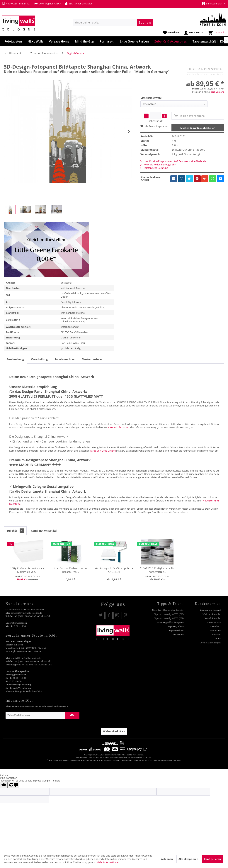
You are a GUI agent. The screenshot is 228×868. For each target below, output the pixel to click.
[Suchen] (145, 22)
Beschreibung (15, 359)
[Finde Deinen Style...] (113, 22)
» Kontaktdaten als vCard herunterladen (25, 610)
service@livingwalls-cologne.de (26, 613)
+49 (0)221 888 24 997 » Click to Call (32, 616)
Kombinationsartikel (44, 531)
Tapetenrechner (65, 359)
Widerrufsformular (212, 614)
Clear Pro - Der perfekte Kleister (168, 610)
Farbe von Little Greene (103, 451)
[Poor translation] (13, 785)
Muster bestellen (93, 359)
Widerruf (216, 634)
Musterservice (214, 622)
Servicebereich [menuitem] (212, 4)
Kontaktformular (213, 618)
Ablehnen (167, 859)
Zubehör (15, 531)
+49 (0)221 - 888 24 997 (16, 4)
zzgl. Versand (217, 92)
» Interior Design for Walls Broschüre (24, 691)
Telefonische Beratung (154, 168)
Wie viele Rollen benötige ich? (158, 165)
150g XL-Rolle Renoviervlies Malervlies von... (27, 570)
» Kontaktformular (118, 427)
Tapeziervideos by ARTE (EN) (169, 618)
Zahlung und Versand (210, 610)
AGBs (218, 639)
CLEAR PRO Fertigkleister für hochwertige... (157, 570)
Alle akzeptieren (188, 859)
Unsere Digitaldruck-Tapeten (170, 622)
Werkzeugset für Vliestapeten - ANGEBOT (114, 570)
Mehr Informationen (108, 862)
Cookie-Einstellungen (210, 643)
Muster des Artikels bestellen (198, 128)
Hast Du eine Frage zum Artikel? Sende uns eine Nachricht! (174, 161)
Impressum (215, 630)
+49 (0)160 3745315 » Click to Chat (35, 665)
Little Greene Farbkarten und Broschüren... (71, 570)
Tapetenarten (177, 634)
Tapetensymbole (176, 626)
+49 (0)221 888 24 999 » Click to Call (32, 661)
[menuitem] (113, 22)
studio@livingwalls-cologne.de (26, 658)
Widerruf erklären (114, 731)
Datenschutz (215, 626)
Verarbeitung (39, 359)
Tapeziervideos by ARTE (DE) (169, 614)
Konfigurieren (212, 859)
